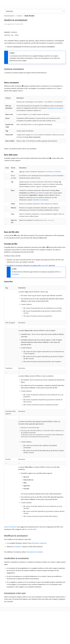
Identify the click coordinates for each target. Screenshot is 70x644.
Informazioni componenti (39, 543)
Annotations (14, 32)
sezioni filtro (45, 265)
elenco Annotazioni (11, 527)
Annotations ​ (18, 547)
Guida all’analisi (29, 16)
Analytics (19, 16)
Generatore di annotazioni (55, 108)
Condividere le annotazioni (40, 200)
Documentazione (9, 16)
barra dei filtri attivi (31, 529)
